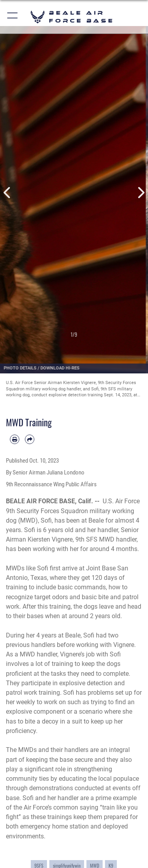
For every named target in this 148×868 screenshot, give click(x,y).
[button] (13, 17)
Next (141, 193)
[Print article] (15, 439)
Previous (7, 193)
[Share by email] (30, 439)
